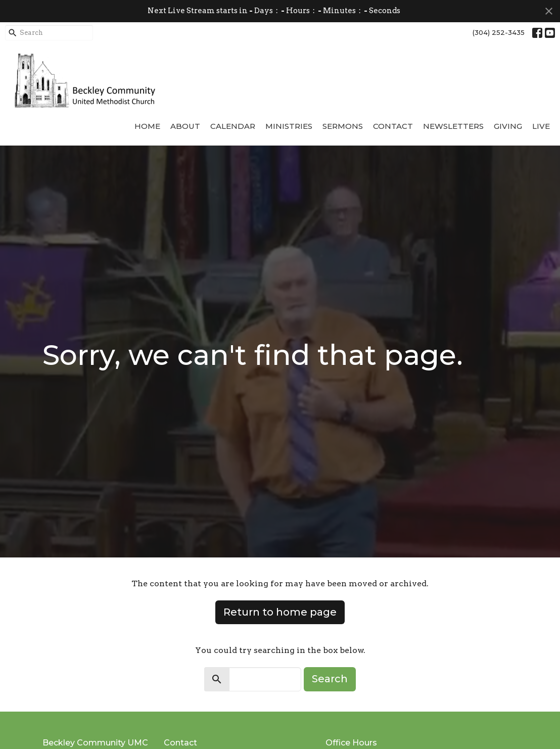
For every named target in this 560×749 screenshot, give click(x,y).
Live (541, 126)
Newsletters (453, 126)
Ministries (289, 126)
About (185, 126)
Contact (393, 126)
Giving (508, 126)
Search (330, 679)
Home (147, 126)
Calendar (233, 126)
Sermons (343, 126)
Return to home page (280, 612)
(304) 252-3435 (499, 32)
